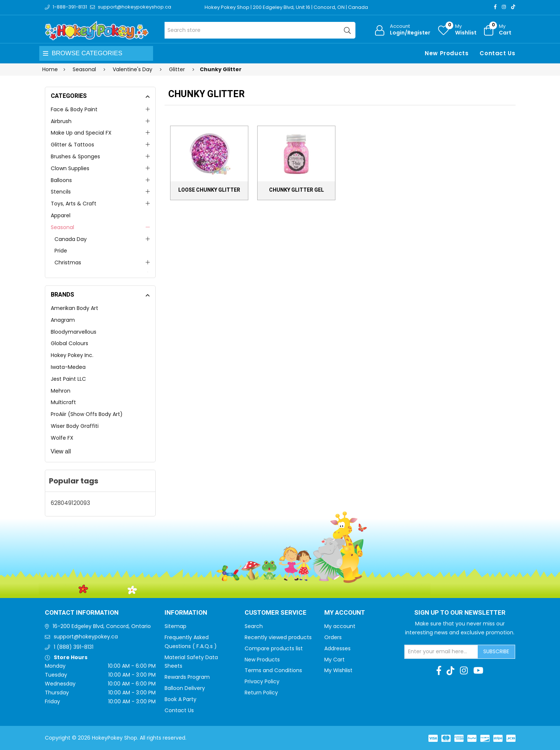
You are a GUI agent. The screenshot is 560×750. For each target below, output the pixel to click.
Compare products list (274, 648)
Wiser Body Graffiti (75, 426)
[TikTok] (513, 7)
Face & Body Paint (74, 109)
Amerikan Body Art (74, 308)
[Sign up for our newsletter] (441, 652)
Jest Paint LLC (68, 379)
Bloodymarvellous (74, 332)
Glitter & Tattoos (72, 145)
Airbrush (61, 121)
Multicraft (63, 402)
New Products (447, 53)
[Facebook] (495, 7)
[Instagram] (504, 7)
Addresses (337, 648)
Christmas (68, 262)
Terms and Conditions (273, 670)
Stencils (61, 192)
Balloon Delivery (185, 688)
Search (254, 626)
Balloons (61, 180)
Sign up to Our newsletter (460, 613)
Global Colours (69, 343)
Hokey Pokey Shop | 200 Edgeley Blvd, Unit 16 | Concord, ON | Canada (286, 7)
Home (50, 69)
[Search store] (260, 30)
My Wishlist (338, 670)
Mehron (61, 391)
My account (340, 626)
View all (61, 451)
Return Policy (261, 693)
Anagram (63, 320)
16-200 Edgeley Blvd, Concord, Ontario (102, 626)
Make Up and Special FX (81, 133)
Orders (333, 637)
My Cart (334, 660)
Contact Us (497, 53)
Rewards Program (187, 677)
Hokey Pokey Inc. (72, 355)
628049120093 (70, 503)
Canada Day (71, 239)
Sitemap (175, 626)
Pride (61, 251)
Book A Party (180, 699)
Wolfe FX (62, 438)
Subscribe (496, 651)
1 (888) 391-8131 (74, 647)
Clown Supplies (70, 168)
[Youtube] (478, 671)
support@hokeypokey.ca (86, 637)
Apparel (61, 215)
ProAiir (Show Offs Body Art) (87, 414)
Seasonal (62, 227)
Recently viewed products (278, 637)
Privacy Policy (262, 681)
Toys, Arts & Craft (74, 204)
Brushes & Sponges (75, 156)
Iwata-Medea (68, 367)
